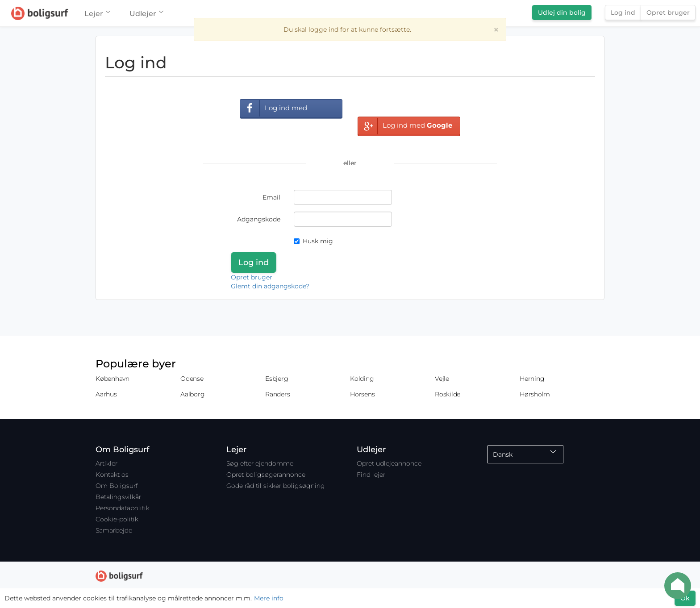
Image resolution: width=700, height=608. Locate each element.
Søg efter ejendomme (260, 463)
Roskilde (448, 394)
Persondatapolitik (123, 508)
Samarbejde (114, 530)
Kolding (362, 379)
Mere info (269, 598)
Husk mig (313, 241)
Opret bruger (668, 12)
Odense (192, 379)
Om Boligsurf (117, 486)
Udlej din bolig (562, 12)
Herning (532, 379)
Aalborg (192, 394)
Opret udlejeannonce (389, 463)
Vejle (442, 379)
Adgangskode (259, 219)
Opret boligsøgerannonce (266, 475)
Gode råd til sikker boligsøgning (276, 486)
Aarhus (106, 394)
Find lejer (371, 475)
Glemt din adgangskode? (270, 286)
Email (271, 197)
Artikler (106, 463)
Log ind (623, 12)
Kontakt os (112, 475)
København (112, 379)
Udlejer (146, 14)
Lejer (97, 14)
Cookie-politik (117, 519)
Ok (685, 598)
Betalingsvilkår (118, 497)
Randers (277, 394)
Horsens (362, 394)
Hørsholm (535, 394)
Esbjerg (277, 379)
